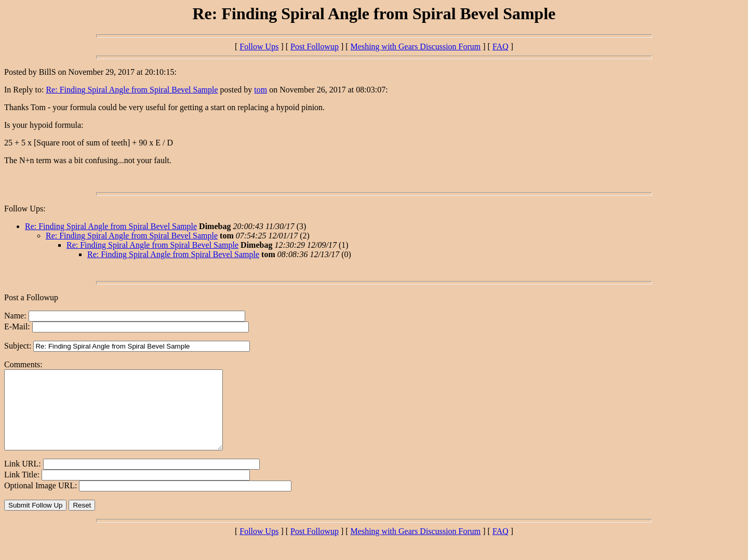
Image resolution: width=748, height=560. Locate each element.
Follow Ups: (25, 209)
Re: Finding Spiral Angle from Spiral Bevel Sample (132, 90)
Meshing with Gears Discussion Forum (416, 46)
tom (261, 90)
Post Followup (315, 46)
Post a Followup (31, 297)
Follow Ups (259, 46)
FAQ (500, 46)
